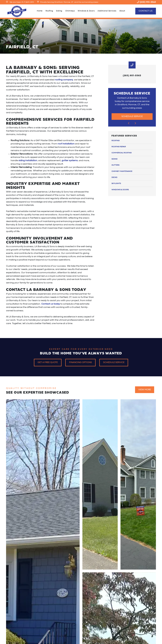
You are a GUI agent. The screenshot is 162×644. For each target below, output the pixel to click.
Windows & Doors (86, 11)
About (122, 11)
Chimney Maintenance (122, 171)
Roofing (49, 11)
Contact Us (146, 11)
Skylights (116, 183)
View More (145, 390)
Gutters (115, 165)
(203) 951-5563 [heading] (132, 75)
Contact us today (51, 304)
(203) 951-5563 (146, 2)
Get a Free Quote (48, 362)
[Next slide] (135, 123)
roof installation (66, 144)
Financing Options (80, 362)
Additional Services (107, 11)
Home (40, 11)
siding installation (28, 161)
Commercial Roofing (122, 153)
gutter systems (70, 161)
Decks (114, 177)
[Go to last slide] (129, 123)
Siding (59, 11)
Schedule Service (132, 116)
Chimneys (70, 11)
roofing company (64, 80)
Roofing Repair (119, 147)
